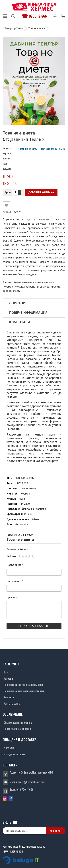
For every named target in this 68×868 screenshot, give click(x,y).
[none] (24, 831)
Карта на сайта (12, 703)
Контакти (9, 697)
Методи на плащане (15, 754)
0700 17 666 (38, 16)
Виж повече (12, 212)
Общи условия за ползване (18, 722)
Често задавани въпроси (17, 729)
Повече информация (28, 313)
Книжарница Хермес (14, 28)
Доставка (9, 748)
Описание (18, 303)
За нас (7, 672)
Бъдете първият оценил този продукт (7, 158)
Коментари (20, 322)
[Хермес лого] (34, 7)
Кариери (8, 678)
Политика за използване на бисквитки (24, 691)
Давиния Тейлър (27, 139)
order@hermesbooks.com (31, 782)
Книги (17, 282)
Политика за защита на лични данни (23, 685)
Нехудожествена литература (32, 287)
